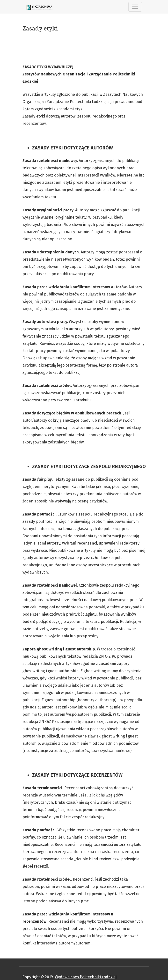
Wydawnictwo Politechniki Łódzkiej (86, 977)
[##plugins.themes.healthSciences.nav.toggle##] (135, 7)
